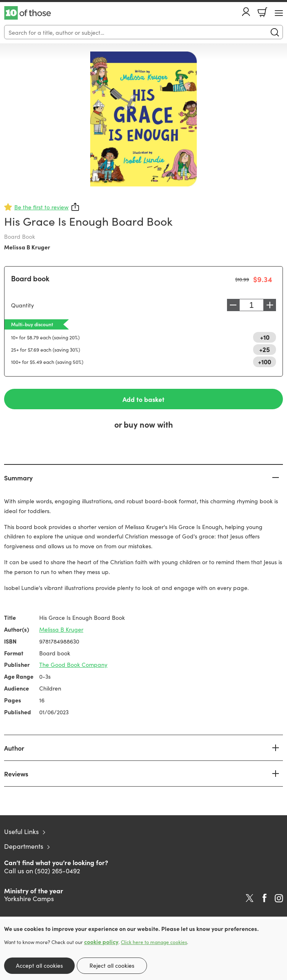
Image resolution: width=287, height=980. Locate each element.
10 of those (28, 13)
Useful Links (21, 831)
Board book (30, 278)
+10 (265, 337)
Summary (18, 478)
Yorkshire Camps (29, 898)
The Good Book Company (73, 664)
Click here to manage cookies (154, 942)
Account (246, 12)
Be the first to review (41, 207)
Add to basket (143, 399)
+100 (265, 361)
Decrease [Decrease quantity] (233, 305)
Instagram (279, 898)
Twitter (250, 898)
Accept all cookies (39, 965)
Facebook (265, 898)
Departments (24, 846)
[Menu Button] (279, 13)
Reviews (16, 774)
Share (76, 207)
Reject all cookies (112, 965)
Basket (263, 12)
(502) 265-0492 (57, 870)
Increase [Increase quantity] (270, 305)
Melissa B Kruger (27, 247)
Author (14, 748)
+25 (265, 349)
